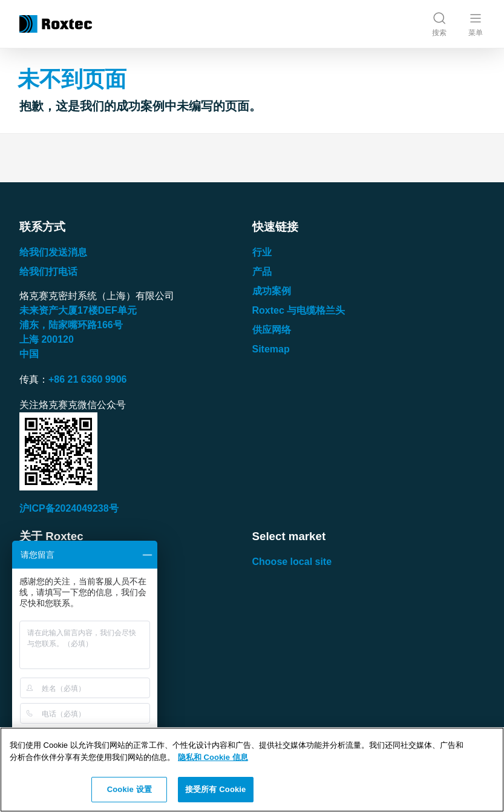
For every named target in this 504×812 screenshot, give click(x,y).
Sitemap (271, 349)
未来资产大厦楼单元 (78, 310)
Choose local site (292, 562)
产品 (262, 272)
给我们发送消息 (53, 252)
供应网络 (272, 330)
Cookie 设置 (129, 789)
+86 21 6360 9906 (87, 379)
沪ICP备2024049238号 (69, 508)
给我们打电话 (48, 272)
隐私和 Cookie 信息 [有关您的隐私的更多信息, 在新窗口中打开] (213, 757)
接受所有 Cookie (215, 789)
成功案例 (272, 291)
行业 (262, 252)
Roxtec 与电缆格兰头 (299, 310)
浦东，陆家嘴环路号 (71, 325)
